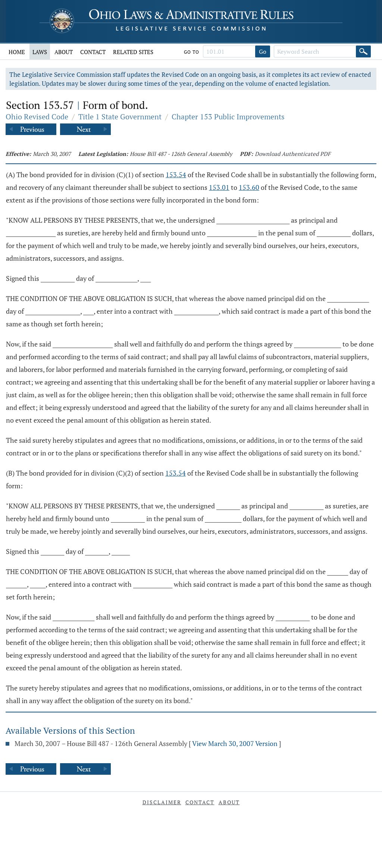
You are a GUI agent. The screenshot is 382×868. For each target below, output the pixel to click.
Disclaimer (162, 802)
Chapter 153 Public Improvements (228, 117)
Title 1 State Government (120, 117)
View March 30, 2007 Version (235, 743)
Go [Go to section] (263, 51)
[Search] (363, 51)
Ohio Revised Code (37, 117)
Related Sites (133, 52)
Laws (40, 52)
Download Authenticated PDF (293, 154)
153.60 (249, 187)
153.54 (176, 175)
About (64, 52)
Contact (93, 52)
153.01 (219, 187)
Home (17, 52)
